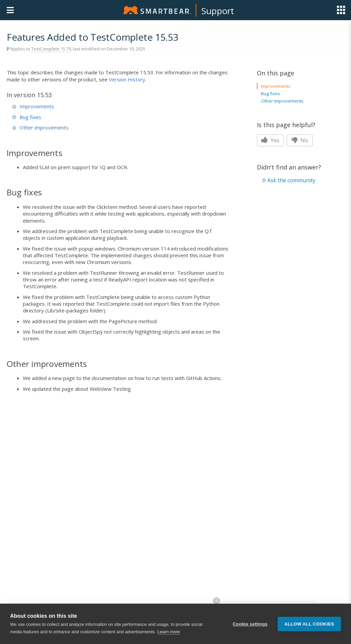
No (300, 140)
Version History (127, 79)
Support (218, 11)
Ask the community (291, 180)
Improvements (33, 106)
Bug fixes (27, 117)
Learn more (169, 632)
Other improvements (40, 127)
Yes (270, 140)
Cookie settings (250, 624)
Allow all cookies (309, 624)
